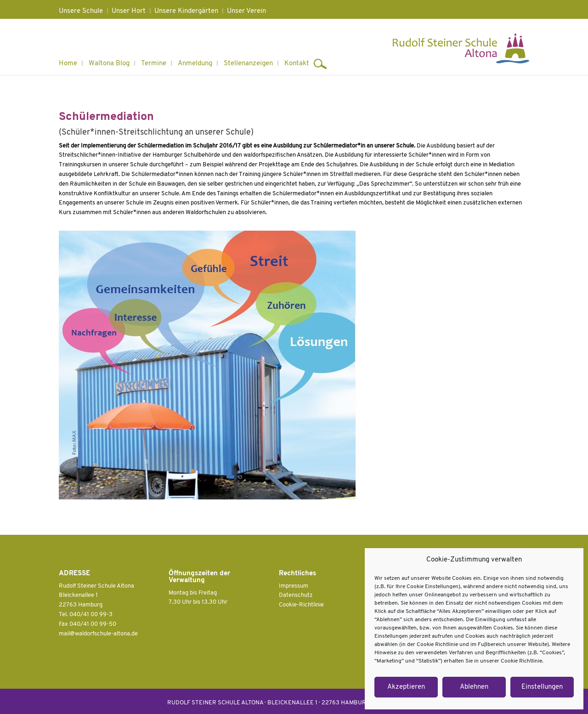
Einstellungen (542, 687)
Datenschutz (296, 595)
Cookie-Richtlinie (301, 605)
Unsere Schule (81, 11)
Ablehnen (474, 687)
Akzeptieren (406, 687)
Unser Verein (246, 11)
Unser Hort (129, 11)
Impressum (294, 586)
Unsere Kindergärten (186, 11)
